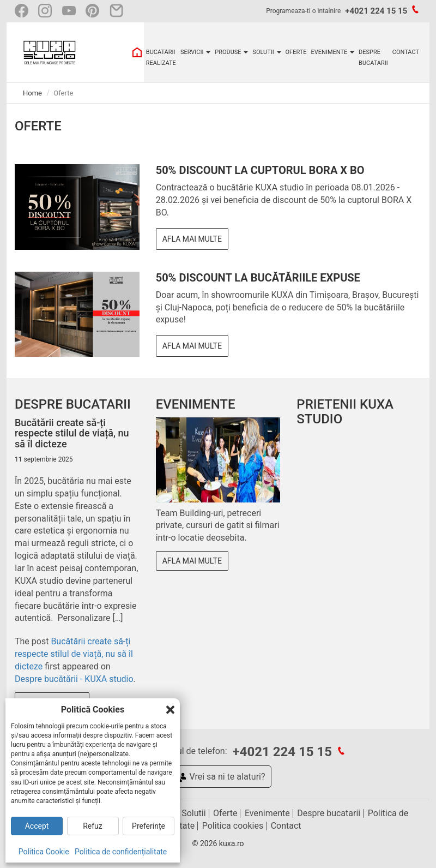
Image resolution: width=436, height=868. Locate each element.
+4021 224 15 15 (376, 11)
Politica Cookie (44, 852)
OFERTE (296, 52)
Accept (37, 826)
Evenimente (267, 813)
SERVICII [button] (195, 52)
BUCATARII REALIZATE (161, 58)
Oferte (225, 813)
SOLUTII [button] (267, 52)
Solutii (193, 813)
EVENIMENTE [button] (333, 52)
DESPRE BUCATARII (373, 58)
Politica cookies (233, 826)
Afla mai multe (192, 239)
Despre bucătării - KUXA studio (74, 679)
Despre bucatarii (329, 813)
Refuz (93, 826)
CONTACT (406, 52)
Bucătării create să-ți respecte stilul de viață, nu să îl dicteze (74, 654)
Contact (286, 826)
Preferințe (149, 826)
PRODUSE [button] (231, 52)
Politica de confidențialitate (121, 852)
